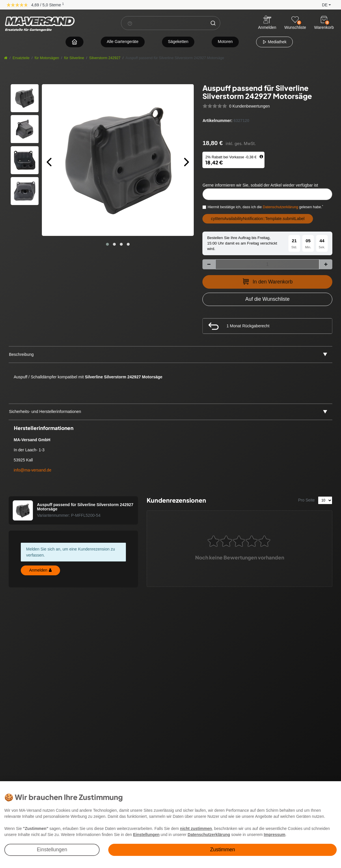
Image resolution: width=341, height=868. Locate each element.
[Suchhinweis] (130, 23)
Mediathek (274, 42)
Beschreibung (21, 354)
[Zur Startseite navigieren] (74, 42)
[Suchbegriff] (164, 23)
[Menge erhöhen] (326, 264)
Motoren (225, 42)
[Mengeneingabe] (267, 264)
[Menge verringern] (209, 264)
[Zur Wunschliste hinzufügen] (267, 299)
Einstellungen (52, 850)
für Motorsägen (47, 58)
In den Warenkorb (267, 281)
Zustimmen (222, 850)
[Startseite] (6, 58)
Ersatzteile (21, 58)
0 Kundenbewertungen (249, 106)
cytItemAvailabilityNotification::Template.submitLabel (258, 219)
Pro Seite (307, 500)
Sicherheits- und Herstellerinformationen (45, 412)
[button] (322, 4)
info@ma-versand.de (33, 470)
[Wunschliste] (295, 20)
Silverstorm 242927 (105, 58)
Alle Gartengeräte (123, 42)
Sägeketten (178, 42)
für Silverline (74, 58)
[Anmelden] (267, 23)
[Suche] (213, 23)
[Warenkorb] (324, 20)
